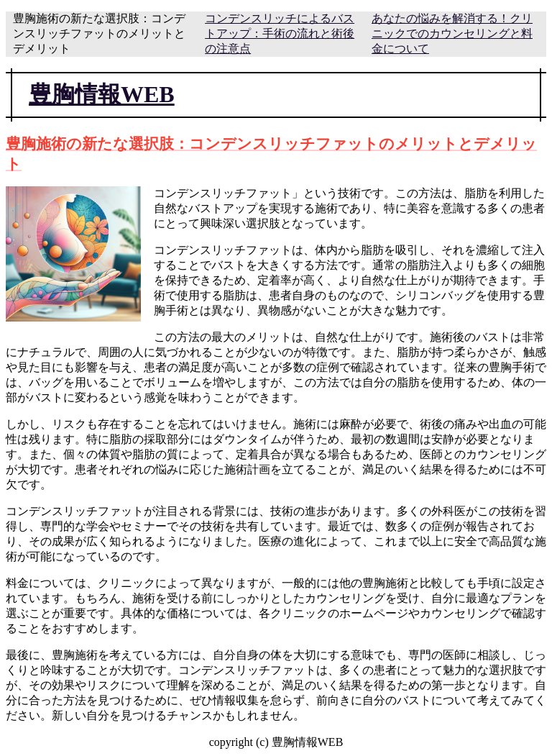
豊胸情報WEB (102, 94)
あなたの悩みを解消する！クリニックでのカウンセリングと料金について (452, 33)
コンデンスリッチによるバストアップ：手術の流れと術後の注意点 (280, 33)
